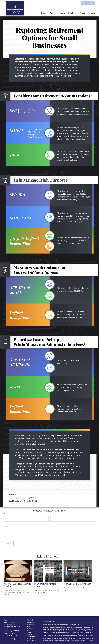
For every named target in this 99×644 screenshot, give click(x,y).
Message (7, 526)
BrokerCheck (76, 625)
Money (29, 633)
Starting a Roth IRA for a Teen (77, 584)
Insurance (30, 629)
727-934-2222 (12, 623)
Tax (28, 631)
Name (6, 514)
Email (52, 514)
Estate (29, 627)
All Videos (30, 639)
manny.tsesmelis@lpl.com (11, 639)
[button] (43, 13)
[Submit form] (9, 544)
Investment (30, 625)
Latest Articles (31, 637)
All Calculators (31, 641)
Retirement (30, 622)
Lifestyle (30, 635)
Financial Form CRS (50, 622)
